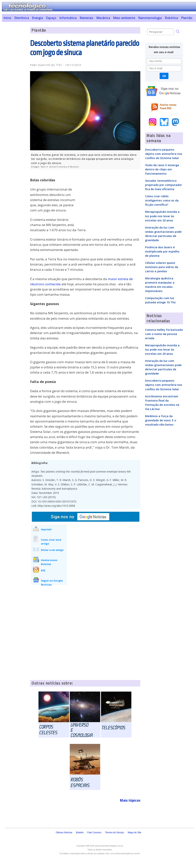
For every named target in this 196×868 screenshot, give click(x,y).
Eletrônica (22, 18)
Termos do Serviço (115, 833)
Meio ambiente (124, 18)
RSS (43, 570)
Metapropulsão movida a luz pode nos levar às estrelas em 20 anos (162, 216)
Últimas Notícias (64, 833)
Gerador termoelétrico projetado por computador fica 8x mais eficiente (163, 185)
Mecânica (103, 18)
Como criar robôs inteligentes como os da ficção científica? (162, 200)
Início (7, 18)
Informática (68, 18)
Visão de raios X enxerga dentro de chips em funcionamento (162, 169)
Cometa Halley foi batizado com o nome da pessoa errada (164, 334)
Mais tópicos (130, 800)
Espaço (51, 18)
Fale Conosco (94, 833)
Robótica (171, 18)
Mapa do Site (134, 833)
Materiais (86, 18)
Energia (37, 18)
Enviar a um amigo (52, 550)
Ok (164, 76)
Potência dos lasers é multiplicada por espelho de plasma (162, 251)
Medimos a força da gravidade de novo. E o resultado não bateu (161, 420)
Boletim (80, 833)
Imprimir (46, 529)
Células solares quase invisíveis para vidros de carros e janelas (162, 267)
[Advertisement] (15, 85)
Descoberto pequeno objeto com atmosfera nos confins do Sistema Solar (164, 154)
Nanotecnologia (150, 18)
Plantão (187, 18)
